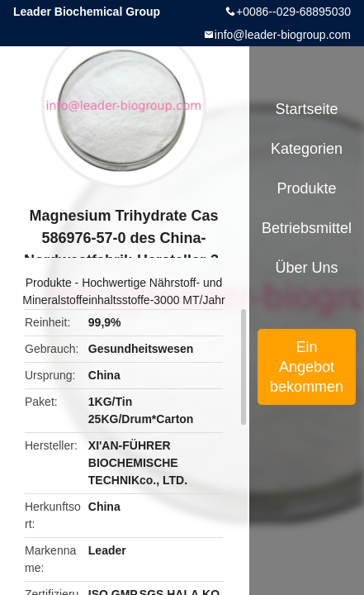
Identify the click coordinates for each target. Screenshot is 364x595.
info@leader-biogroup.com (283, 35)
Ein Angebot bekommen (307, 367)
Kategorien (307, 149)
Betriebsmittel (307, 228)
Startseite (307, 109)
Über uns (307, 268)
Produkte (49, 283)
